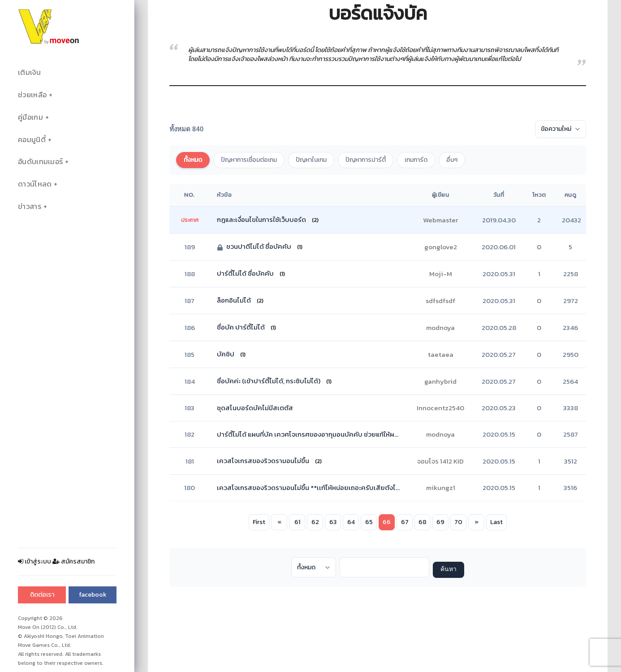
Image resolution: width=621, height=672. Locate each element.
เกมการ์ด (416, 160)
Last (496, 522)
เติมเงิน (29, 72)
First (259, 522)
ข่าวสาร (30, 206)
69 (440, 522)
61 (297, 522)
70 (458, 522)
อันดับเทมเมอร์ (40, 162)
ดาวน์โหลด (35, 184)
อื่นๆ (452, 160)
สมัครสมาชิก (73, 561)
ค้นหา (448, 570)
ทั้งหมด (193, 160)
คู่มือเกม (30, 117)
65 (369, 522)
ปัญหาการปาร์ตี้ (366, 160)
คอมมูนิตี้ (32, 140)
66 (387, 522)
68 (423, 522)
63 (333, 522)
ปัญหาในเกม (311, 160)
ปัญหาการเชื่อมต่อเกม (249, 160)
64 (351, 522)
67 (405, 522)
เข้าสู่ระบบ (34, 561)
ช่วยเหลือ (32, 95)
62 (315, 522)
